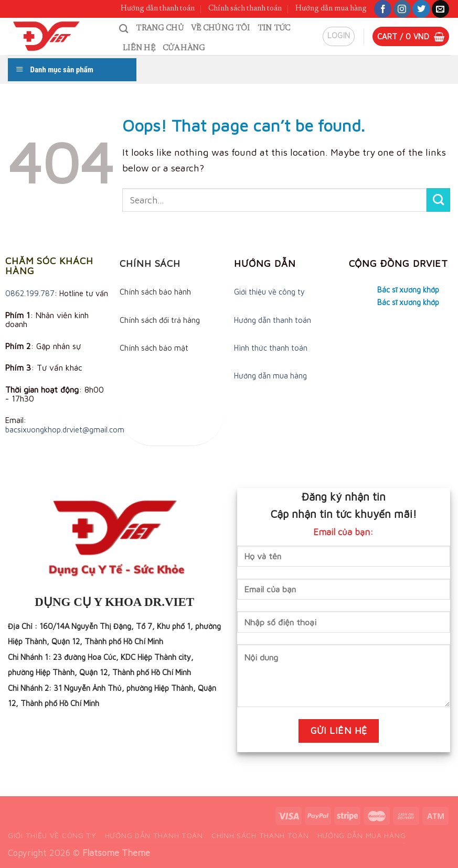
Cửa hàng (184, 48)
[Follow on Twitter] (421, 9)
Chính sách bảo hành (155, 292)
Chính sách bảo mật (154, 348)
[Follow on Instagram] (402, 9)
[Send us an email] (440, 9)
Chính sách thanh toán (245, 9)
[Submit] (438, 200)
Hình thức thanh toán (271, 348)
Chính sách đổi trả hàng (160, 320)
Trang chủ (160, 29)
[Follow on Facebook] (383, 9)
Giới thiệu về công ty (269, 292)
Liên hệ (139, 48)
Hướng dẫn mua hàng (331, 9)
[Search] (124, 29)
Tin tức (274, 29)
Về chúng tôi (221, 29)
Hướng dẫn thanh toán (158, 9)
